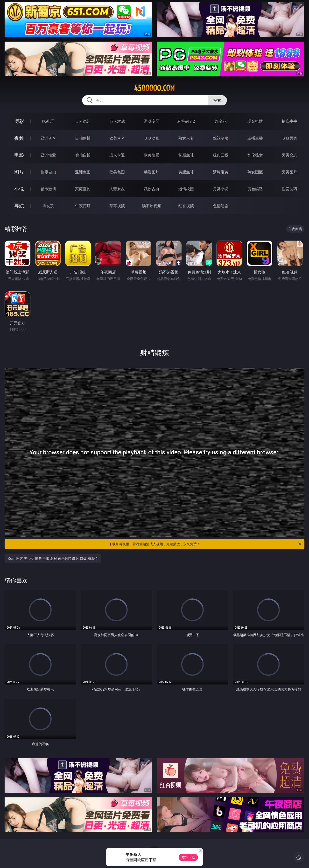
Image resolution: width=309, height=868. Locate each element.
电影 (19, 155)
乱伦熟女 (255, 155)
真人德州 (83, 121)
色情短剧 (221, 206)
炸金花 (221, 121)
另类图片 (289, 172)
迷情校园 (186, 189)
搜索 (217, 100)
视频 (19, 138)
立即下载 (188, 857)
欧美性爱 (152, 155)
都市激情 (48, 189)
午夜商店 (83, 206)
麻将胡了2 (186, 121)
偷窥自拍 (48, 172)
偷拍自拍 (83, 155)
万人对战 (117, 121)
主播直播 (255, 138)
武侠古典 (152, 189)
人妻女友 (117, 189)
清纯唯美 (221, 172)
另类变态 (289, 155)
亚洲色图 (83, 172)
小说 (19, 189)
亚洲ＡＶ (48, 138)
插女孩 (48, 206)
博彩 (19, 121)
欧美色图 (117, 172)
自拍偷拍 (83, 138)
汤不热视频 (152, 206)
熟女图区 (255, 172)
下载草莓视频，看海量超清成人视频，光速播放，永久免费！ (205, 544)
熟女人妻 (186, 138)
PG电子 (48, 121)
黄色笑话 (255, 189)
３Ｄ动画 (152, 138)
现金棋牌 (255, 121)
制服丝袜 (186, 155)
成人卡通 (117, 155)
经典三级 (221, 155)
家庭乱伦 (83, 189)
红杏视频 (186, 206)
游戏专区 (152, 121)
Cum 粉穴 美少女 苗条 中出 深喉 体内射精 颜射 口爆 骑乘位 (53, 558)
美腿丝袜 (186, 172)
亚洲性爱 (48, 155)
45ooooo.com (154, 88)
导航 (19, 206)
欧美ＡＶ (117, 138)
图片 (19, 172)
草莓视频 (117, 206)
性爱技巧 (289, 189)
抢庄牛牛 (289, 121)
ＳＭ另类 (289, 138)
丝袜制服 (221, 138)
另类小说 (221, 189)
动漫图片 (152, 172)
